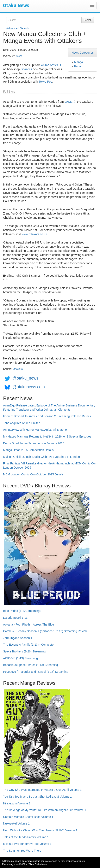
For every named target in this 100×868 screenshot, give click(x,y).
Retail (78, 66)
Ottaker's (26, 69)
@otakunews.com (29, 387)
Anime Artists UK (52, 65)
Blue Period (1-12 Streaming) (22, 611)
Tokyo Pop (46, 82)
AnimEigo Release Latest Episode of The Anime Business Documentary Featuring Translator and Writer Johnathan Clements (49, 407)
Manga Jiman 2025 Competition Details (28, 450)
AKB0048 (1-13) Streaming (20, 658)
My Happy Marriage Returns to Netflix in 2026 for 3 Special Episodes (47, 436)
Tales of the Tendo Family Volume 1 (26, 837)
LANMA (69, 102)
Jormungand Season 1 (18, 638)
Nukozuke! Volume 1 (16, 823)
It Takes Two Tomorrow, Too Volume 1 (27, 844)
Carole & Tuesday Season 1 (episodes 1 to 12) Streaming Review (45, 631)
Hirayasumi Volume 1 (17, 803)
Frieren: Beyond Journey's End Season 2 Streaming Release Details (47, 416)
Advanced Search (18, 28)
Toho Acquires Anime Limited (22, 423)
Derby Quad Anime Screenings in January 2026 (34, 443)
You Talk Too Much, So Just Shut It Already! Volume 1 (37, 797)
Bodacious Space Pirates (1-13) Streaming (30, 665)
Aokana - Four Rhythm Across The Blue (29, 624)
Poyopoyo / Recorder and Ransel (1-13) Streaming (36, 672)
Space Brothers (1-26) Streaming (24, 651)
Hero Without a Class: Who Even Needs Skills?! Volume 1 (40, 830)
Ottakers (18, 369)
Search (88, 20)
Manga (78, 62)
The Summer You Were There (22, 851)
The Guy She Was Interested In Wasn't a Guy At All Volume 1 (42, 790)
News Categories (83, 53)
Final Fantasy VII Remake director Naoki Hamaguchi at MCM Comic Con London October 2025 (50, 465)
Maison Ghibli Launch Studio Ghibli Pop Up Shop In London (41, 457)
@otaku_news (25, 378)
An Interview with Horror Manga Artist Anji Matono (35, 430)
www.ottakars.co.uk (34, 234)
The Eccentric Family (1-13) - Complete (28, 645)
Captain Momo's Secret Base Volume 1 (28, 817)
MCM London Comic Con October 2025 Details (33, 474)
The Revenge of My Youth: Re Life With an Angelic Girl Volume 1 (45, 810)
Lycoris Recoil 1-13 (15, 618)
